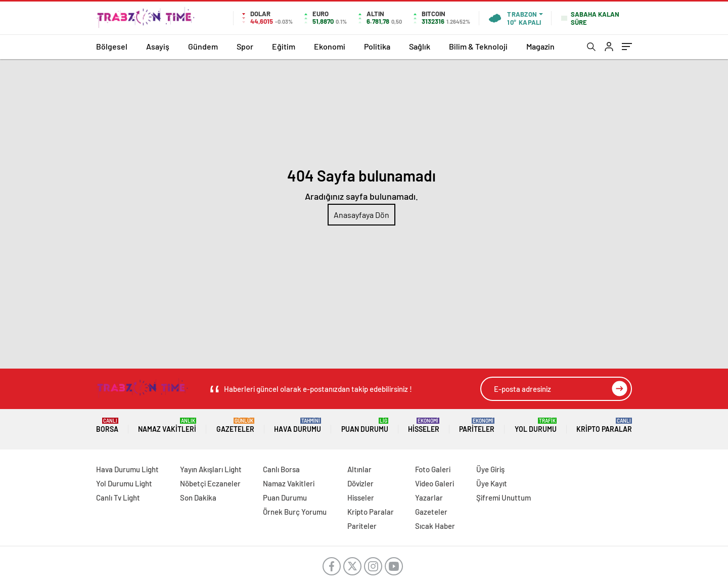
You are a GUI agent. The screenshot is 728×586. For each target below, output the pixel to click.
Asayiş (158, 46)
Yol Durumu (536, 425)
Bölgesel (112, 46)
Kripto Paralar (604, 425)
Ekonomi (330, 46)
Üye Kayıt (492, 483)
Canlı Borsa (281, 469)
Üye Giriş (490, 469)
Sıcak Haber (435, 526)
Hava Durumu (298, 425)
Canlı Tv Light (118, 498)
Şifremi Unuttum (504, 498)
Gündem (203, 46)
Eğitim (284, 46)
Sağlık (420, 46)
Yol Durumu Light (124, 483)
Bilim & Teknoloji (478, 46)
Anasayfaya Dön (361, 215)
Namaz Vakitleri (167, 425)
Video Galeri (435, 483)
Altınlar (359, 469)
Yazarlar (429, 498)
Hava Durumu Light (127, 469)
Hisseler (424, 425)
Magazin (540, 46)
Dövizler (360, 483)
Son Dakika (198, 498)
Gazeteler (235, 425)
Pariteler (477, 425)
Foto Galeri (433, 469)
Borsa (107, 425)
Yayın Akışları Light (211, 469)
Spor (245, 46)
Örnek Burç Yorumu (295, 512)
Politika (377, 46)
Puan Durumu (365, 425)
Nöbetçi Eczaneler (210, 483)
